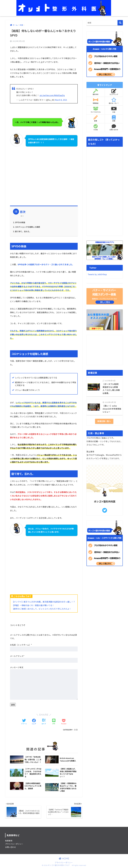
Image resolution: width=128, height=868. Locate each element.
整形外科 (96, 92)
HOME (64, 859)
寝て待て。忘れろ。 (23, 231)
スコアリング (114, 92)
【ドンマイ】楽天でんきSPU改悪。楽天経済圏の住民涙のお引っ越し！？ (44, 602)
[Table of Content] (23, 216)
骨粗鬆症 (96, 101)
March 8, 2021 (61, 100)
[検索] (120, 23)
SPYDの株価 (20, 222)
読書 (114, 119)
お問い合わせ (114, 127)
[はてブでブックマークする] (44, 722)
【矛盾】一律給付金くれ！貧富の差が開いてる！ (33, 605)
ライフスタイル (96, 110)
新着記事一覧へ (104, 421)
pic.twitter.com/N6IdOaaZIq (52, 95)
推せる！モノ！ (114, 101)
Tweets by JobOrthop (97, 274)
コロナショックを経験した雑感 (27, 227)
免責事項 (9, 841)
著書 (96, 119)
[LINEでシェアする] (54, 722)
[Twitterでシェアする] (24, 722)
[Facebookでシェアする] (34, 722)
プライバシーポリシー (14, 844)
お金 (76, 730)
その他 (96, 127)
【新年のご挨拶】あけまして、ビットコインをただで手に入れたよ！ (42, 609)
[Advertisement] (44, 174)
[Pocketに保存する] (64, 722)
